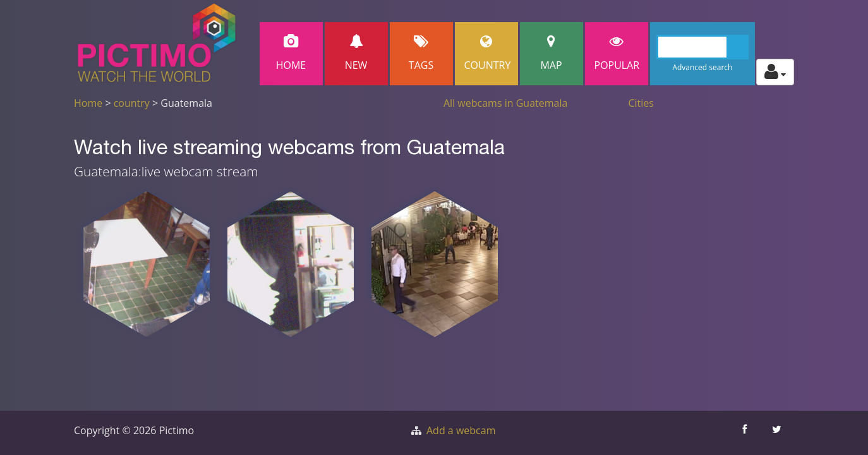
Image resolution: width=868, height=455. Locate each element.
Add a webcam (461, 430)
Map (552, 53)
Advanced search (702, 67)
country (132, 103)
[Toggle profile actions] (775, 72)
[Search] (703, 47)
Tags (421, 53)
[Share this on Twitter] (778, 433)
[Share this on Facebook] (746, 433)
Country (488, 53)
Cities (641, 103)
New (356, 53)
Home (291, 53)
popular (617, 53)
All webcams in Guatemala (505, 103)
